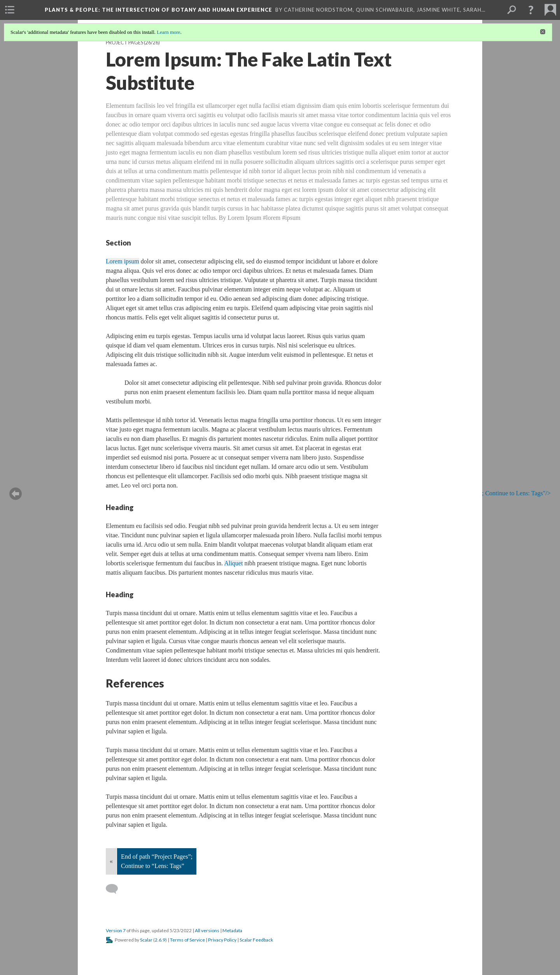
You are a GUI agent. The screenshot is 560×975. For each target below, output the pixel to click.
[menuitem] (10, 10)
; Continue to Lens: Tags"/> (510, 494)
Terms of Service (187, 940)
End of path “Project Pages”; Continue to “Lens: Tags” (157, 861)
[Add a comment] (115, 889)
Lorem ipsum (122, 261)
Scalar (146, 940)
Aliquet (233, 563)
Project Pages (124, 43)
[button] (531, 10)
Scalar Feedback (256, 940)
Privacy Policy (222, 940)
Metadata (232, 930)
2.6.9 (160, 940)
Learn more (168, 32)
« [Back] (111, 861)
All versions (207, 930)
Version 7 (116, 930)
